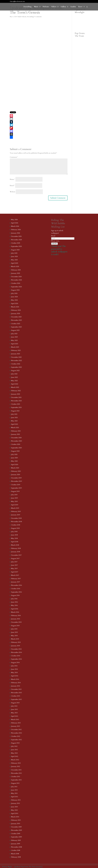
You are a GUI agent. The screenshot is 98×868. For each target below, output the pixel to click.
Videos (54, 7)
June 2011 (14, 790)
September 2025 (16, 246)
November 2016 (16, 585)
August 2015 (15, 626)
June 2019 (14, 498)
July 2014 (14, 666)
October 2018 (16, 525)
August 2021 (15, 411)
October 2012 (16, 736)
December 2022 (16, 357)
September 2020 (16, 448)
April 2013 (15, 716)
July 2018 (14, 532)
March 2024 (15, 307)
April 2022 (15, 384)
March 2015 (15, 639)
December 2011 (16, 770)
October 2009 (16, 834)
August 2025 (15, 250)
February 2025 (16, 270)
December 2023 (16, 317)
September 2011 (16, 780)
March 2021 (15, 428)
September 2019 (16, 488)
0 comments (38, 17)
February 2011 (16, 800)
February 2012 (16, 763)
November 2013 (16, 693)
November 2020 (16, 441)
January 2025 (16, 273)
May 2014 (14, 673)
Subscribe (54, 244)
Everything (28, 7)
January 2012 (16, 766)
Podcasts (46, 7)
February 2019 (16, 511)
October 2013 (16, 696)
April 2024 (15, 304)
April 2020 (15, 465)
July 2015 (14, 629)
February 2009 (16, 840)
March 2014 (15, 679)
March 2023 (15, 347)
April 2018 (15, 542)
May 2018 (14, 538)
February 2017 (16, 579)
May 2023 (14, 340)
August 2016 (15, 595)
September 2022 (16, 367)
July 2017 (14, 562)
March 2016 (15, 612)
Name (12, 179)
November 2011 (16, 773)
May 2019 (14, 501)
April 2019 (15, 505)
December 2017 (16, 555)
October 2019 (16, 485)
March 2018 (15, 545)
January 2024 (16, 314)
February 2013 (16, 723)
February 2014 (16, 683)
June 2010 (14, 807)
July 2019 (14, 495)
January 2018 (16, 552)
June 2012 (14, 750)
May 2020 (14, 461)
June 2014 (14, 669)
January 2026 (16, 233)
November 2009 (16, 830)
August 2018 (15, 528)
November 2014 (16, 652)
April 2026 (15, 223)
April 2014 (15, 676)
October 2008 (16, 850)
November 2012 (16, 733)
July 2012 (14, 746)
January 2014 (16, 686)
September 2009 (16, 837)
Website (13, 192)
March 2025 (15, 267)
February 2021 (16, 431)
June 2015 (14, 632)
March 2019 (15, 508)
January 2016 (16, 619)
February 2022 (16, 391)
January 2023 (16, 354)
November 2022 (16, 361)
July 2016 (14, 599)
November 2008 (16, 847)
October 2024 (16, 283)
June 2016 (14, 602)
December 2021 (16, 397)
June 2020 (14, 458)
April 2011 (15, 797)
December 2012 (16, 730)
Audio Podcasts (22, 17)
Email (12, 186)
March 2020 (15, 468)
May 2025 (14, 260)
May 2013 (14, 713)
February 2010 (16, 820)
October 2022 (16, 364)
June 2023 (14, 337)
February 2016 (16, 616)
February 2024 (16, 310)
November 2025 (16, 240)
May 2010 (14, 810)
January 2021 (16, 434)
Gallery (63, 7)
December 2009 (16, 827)
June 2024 (14, 297)
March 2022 (15, 387)
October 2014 (16, 656)
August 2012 (15, 743)
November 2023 (16, 320)
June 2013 (14, 709)
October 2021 (16, 404)
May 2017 (14, 568)
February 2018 (16, 548)
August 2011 (15, 783)
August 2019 (15, 491)
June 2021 (14, 418)
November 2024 (16, 280)
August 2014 (15, 663)
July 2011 (14, 787)
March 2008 (15, 854)
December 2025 (16, 236)
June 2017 (14, 565)
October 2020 (16, 444)
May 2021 (14, 421)
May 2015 (14, 636)
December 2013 (16, 689)
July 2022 (14, 374)
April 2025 (15, 263)
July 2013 (14, 706)
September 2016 (16, 592)
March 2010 (15, 817)
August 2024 (15, 290)
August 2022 (15, 371)
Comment (14, 157)
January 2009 (16, 844)
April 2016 (15, 609)
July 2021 (14, 414)
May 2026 (14, 220)
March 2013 (15, 720)
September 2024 (16, 287)
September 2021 (16, 407)
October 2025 (16, 243)
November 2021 (16, 401)
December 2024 (16, 277)
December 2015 (16, 622)
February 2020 (16, 471)
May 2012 (14, 753)
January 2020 (16, 475)
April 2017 (15, 572)
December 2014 (16, 649)
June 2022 (14, 377)
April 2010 (15, 813)
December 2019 (16, 478)
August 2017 (15, 558)
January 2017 (16, 582)
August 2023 (15, 330)
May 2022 (14, 381)
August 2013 (15, 703)
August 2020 (15, 451)
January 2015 (16, 646)
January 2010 (16, 824)
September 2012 (16, 740)
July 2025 (14, 253)
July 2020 (14, 454)
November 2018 (16, 522)
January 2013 (16, 726)
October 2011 (16, 777)
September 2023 (16, 327)
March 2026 (15, 226)
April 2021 (15, 424)
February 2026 (16, 230)
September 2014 (16, 659)
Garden (73, 7)
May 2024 (14, 300)
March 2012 (15, 760)
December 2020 (16, 438)
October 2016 (16, 589)
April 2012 (15, 756)
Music (36, 7)
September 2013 (16, 699)
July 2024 (14, 293)
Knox (80, 7)
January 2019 (16, 515)
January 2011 (16, 803)
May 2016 (14, 605)
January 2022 (16, 394)
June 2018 (14, 535)
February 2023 (16, 350)
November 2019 (16, 481)
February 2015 (16, 642)
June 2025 (14, 257)
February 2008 (16, 857)
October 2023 (16, 324)
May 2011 (14, 793)
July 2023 (14, 334)
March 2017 (15, 575)
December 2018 (16, 518)
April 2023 (15, 344)
